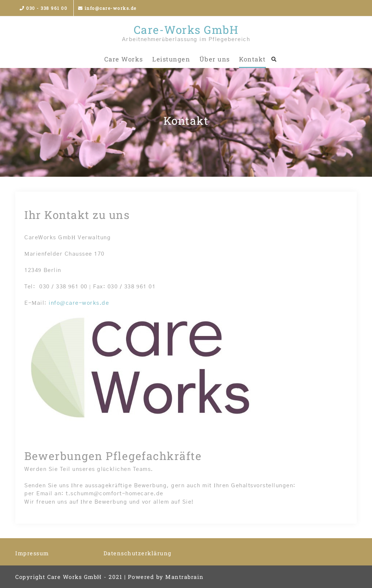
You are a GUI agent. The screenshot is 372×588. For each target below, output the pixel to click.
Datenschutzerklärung (138, 553)
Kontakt (252, 59)
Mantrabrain (185, 577)
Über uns (215, 59)
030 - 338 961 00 (43, 8)
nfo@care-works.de (80, 303)
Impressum (32, 553)
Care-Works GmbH (186, 30)
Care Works (124, 59)
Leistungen (171, 59)
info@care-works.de (107, 8)
